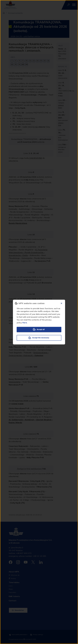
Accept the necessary (39, 338)
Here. (25, 323)
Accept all (39, 329)
